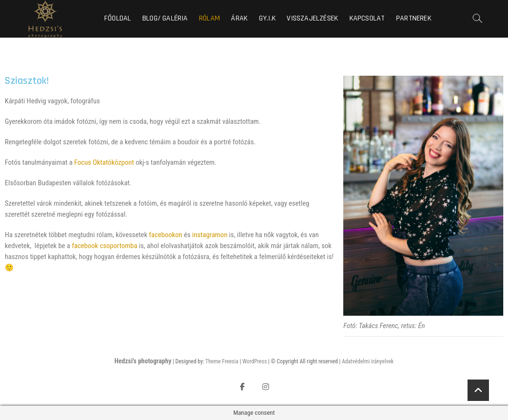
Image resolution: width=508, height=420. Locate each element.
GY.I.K (267, 18)
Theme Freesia (222, 361)
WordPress (254, 361)
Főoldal (118, 18)
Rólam (209, 18)
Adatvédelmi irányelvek (368, 361)
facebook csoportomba (105, 246)
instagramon (210, 235)
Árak (239, 18)
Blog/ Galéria (165, 18)
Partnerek (414, 18)
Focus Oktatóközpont (104, 162)
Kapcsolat (367, 18)
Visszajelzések (312, 18)
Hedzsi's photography (143, 361)
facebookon (166, 235)
